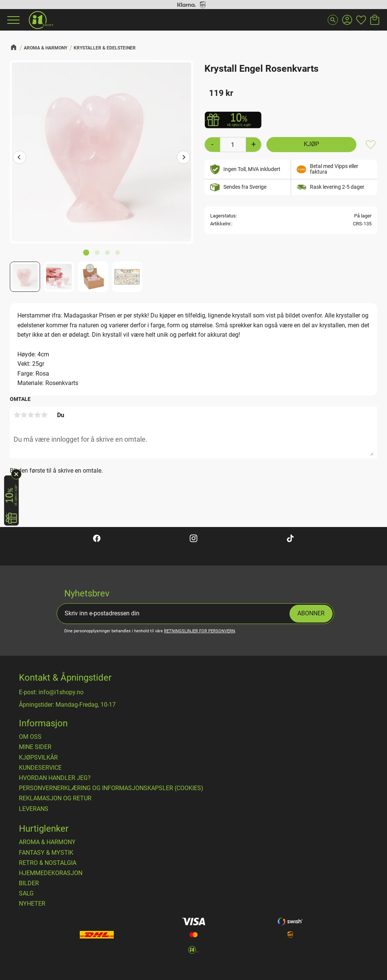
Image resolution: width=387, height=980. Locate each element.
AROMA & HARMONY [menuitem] (47, 842)
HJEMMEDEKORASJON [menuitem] (51, 873)
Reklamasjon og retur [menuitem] (55, 798)
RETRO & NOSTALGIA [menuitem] (48, 863)
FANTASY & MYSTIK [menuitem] (46, 853)
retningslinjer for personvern (200, 631)
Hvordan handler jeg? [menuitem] (55, 778)
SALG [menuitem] (26, 894)
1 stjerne (17, 415)
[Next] (183, 158)
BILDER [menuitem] (29, 883)
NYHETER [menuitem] (32, 904)
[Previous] (19, 158)
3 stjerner (31, 415)
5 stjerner (44, 415)
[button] (12, 20)
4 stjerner (37, 415)
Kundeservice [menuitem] (40, 768)
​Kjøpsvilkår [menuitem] (38, 758)
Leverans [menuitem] (34, 809)
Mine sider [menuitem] (35, 747)
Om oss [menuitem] (30, 737)
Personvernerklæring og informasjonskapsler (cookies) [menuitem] (111, 788)
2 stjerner (24, 415)
